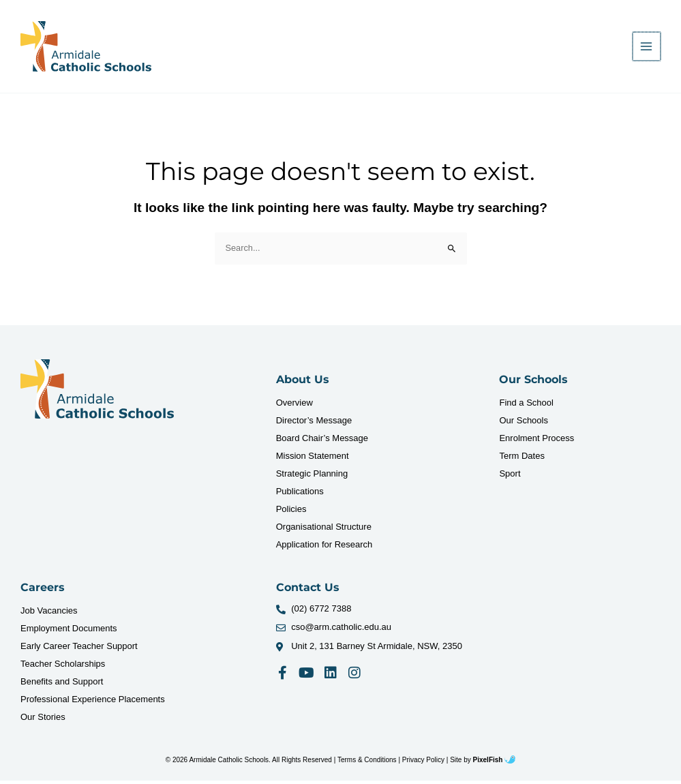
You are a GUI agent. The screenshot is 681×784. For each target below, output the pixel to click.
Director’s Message (314, 424)
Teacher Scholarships (63, 667)
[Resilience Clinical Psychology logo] (97, 393)
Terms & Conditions (367, 763)
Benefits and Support (62, 685)
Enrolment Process (536, 441)
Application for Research (324, 548)
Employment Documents (69, 632)
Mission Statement (313, 459)
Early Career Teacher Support (79, 649)
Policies (291, 512)
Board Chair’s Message (322, 441)
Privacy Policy (423, 763)
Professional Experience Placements (93, 703)
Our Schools (524, 424)
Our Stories (43, 720)
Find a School (526, 406)
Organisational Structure (324, 530)
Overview (294, 406)
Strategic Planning (312, 477)
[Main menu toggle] (647, 48)
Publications (300, 495)
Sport (510, 477)
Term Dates (521, 459)
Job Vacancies (49, 614)
